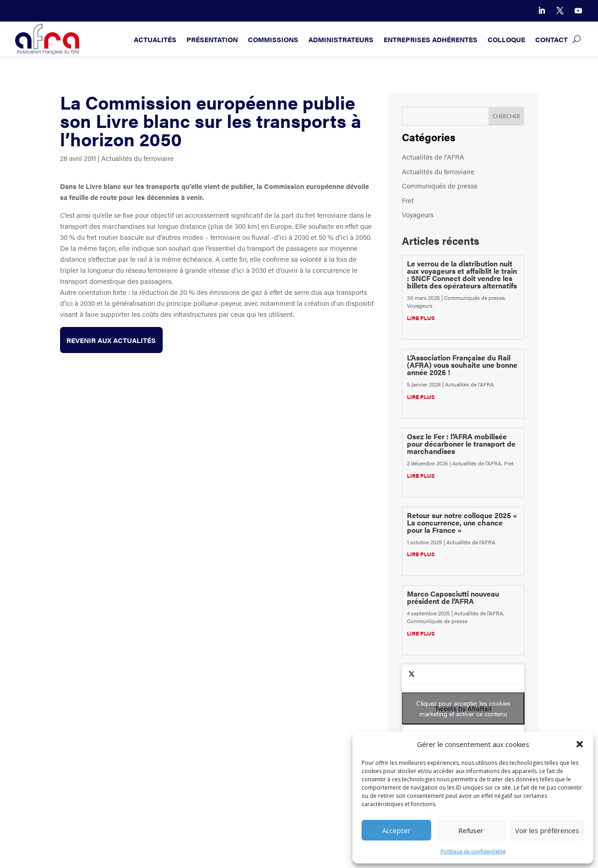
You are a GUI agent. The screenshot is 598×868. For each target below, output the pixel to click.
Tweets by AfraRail (463, 708)
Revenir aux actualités (112, 340)
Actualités (155, 39)
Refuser (471, 830)
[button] (580, 744)
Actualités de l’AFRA (433, 157)
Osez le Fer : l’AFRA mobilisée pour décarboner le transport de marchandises (461, 444)
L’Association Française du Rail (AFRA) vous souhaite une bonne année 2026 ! (462, 365)
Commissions (273, 39)
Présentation (212, 39)
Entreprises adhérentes (431, 39)
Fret (408, 200)
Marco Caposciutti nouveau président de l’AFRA (453, 597)
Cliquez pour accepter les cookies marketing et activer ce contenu (463, 708)
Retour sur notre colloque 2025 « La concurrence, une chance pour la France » (462, 522)
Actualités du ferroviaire (137, 158)
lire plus (421, 318)
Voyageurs (418, 214)
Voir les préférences (547, 830)
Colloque (506, 39)
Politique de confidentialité (473, 851)
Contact (551, 39)
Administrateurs (341, 39)
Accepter (396, 830)
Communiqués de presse (440, 185)
